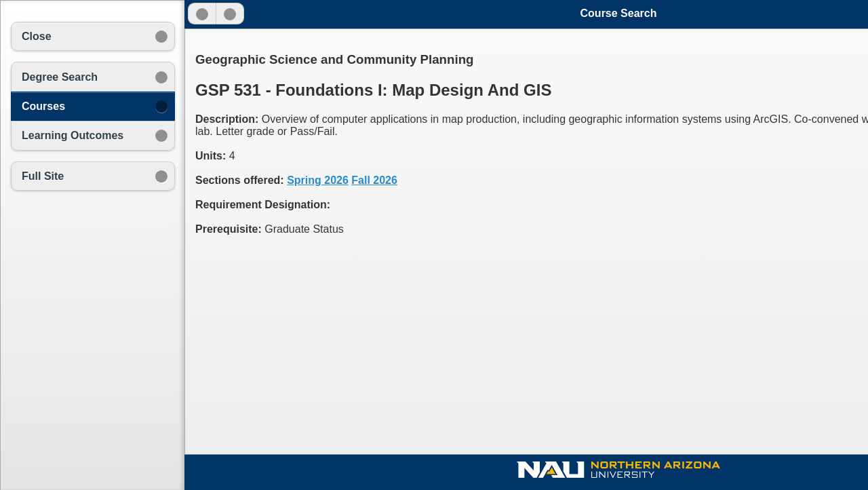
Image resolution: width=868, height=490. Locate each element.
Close (37, 36)
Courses (43, 106)
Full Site (43, 176)
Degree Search (60, 77)
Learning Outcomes (73, 135)
